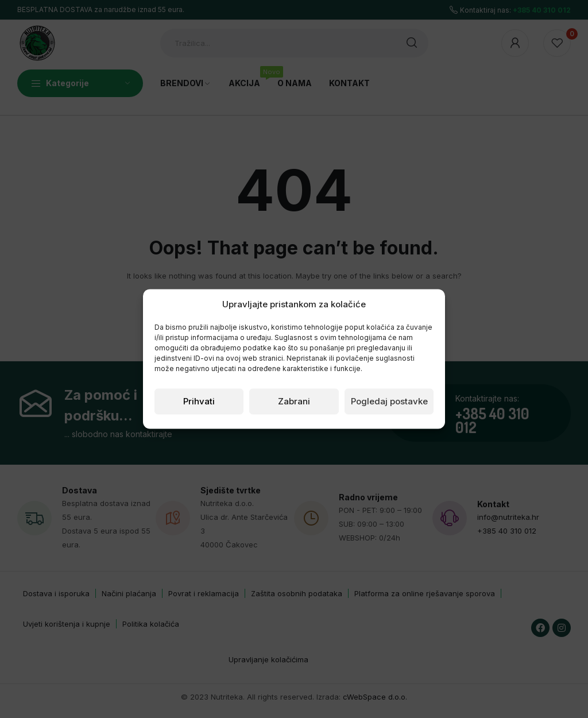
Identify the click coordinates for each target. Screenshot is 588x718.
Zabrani (294, 401)
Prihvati (199, 401)
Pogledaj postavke (389, 401)
